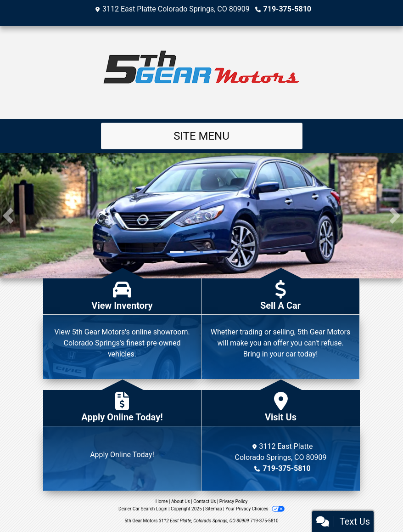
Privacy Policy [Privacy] (234, 501)
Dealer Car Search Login (143, 509)
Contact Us (204, 501)
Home (162, 501)
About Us (181, 501)
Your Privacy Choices (255, 509)
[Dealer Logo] (201, 72)
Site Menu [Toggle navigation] (201, 136)
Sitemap (214, 509)
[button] (8, 216)
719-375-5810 (287, 9)
